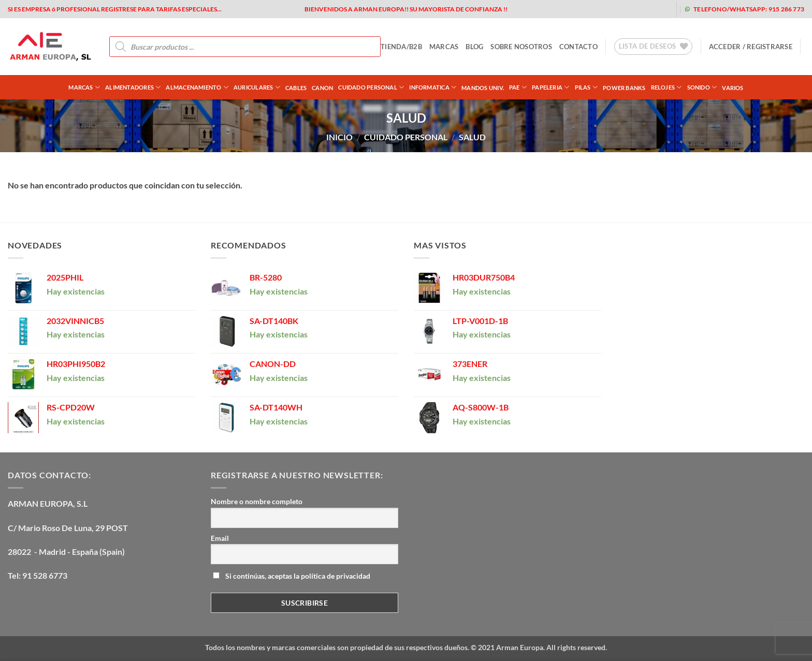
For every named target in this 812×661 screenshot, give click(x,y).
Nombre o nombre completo (257, 501)
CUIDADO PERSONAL (371, 87)
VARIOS (733, 88)
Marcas (84, 87)
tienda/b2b (401, 47)
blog (474, 47)
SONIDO (702, 87)
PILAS (586, 87)
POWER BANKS (624, 88)
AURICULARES (257, 87)
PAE (518, 87)
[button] (751, 47)
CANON (322, 88)
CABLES (296, 88)
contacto (578, 47)
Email (220, 538)
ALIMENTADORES (133, 87)
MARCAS (444, 47)
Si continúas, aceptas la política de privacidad (292, 576)
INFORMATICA (433, 87)
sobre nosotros (521, 47)
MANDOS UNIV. (483, 88)
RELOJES (666, 87)
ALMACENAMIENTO (197, 87)
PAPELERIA (550, 87)
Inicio (339, 137)
